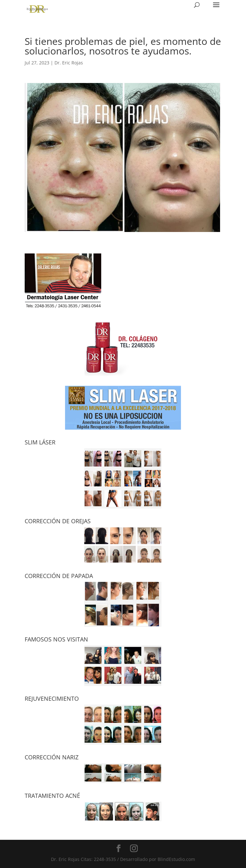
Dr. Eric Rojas (69, 63)
